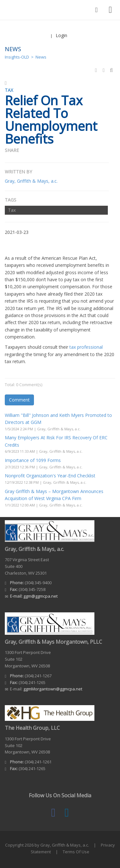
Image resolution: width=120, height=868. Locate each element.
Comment (19, 400)
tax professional (86, 347)
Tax (12, 210)
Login (61, 35)
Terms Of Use (76, 852)
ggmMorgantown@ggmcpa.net (53, 689)
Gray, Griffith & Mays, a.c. (31, 181)
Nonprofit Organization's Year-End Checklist (50, 476)
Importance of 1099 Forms (33, 460)
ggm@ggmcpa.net (40, 596)
